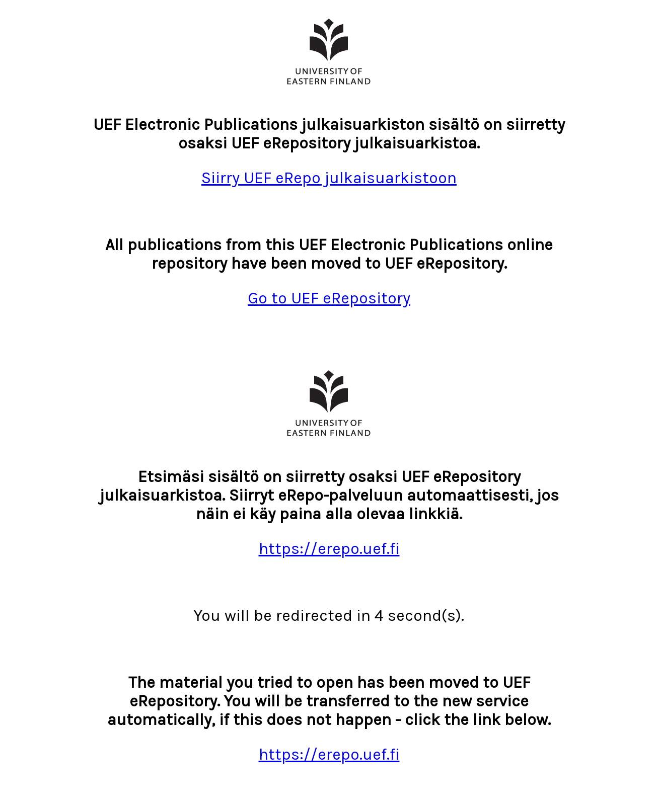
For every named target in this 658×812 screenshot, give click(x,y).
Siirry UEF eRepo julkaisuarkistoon (329, 178)
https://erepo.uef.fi (329, 549)
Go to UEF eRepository (329, 298)
